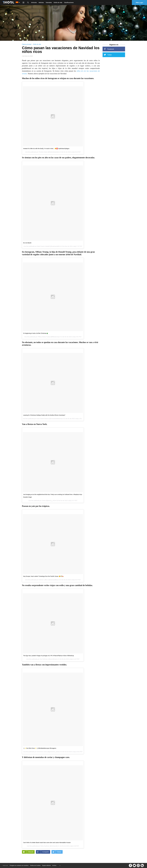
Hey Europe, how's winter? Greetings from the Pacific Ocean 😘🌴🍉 (43, 578)
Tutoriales (49, 3)
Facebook (109, 50)
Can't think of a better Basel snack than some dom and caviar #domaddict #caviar (47, 844)
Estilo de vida (58, 3)
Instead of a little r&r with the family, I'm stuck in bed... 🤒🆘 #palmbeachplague (46, 150)
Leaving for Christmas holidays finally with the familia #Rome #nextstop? (44, 416)
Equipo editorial (46, 865)
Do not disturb (27, 244)
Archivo (54, 865)
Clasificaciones (69, 3)
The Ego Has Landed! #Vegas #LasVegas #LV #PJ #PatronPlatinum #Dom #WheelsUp (49, 657)
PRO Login (139, 3)
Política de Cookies (35, 865)
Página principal (27, 46)
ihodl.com (5, 865)
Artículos (34, 3)
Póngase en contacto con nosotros (19, 865)
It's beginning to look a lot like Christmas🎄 (36, 334)
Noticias (41, 3)
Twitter (108, 56)
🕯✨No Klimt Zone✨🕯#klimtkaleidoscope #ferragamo (40, 749)
